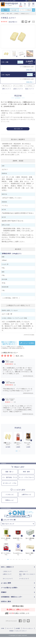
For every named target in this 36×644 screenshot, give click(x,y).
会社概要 (18, 628)
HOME (3, 628)
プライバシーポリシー (28, 628)
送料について (6, 89)
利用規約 (11, 631)
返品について (29, 89)
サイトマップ (10, 628)
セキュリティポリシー (21, 631)
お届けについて (17, 89)
